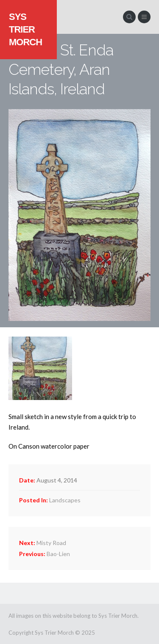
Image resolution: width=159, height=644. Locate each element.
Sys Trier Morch (25, 29)
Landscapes (65, 500)
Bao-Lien (45, 554)
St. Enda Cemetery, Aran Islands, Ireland (61, 69)
